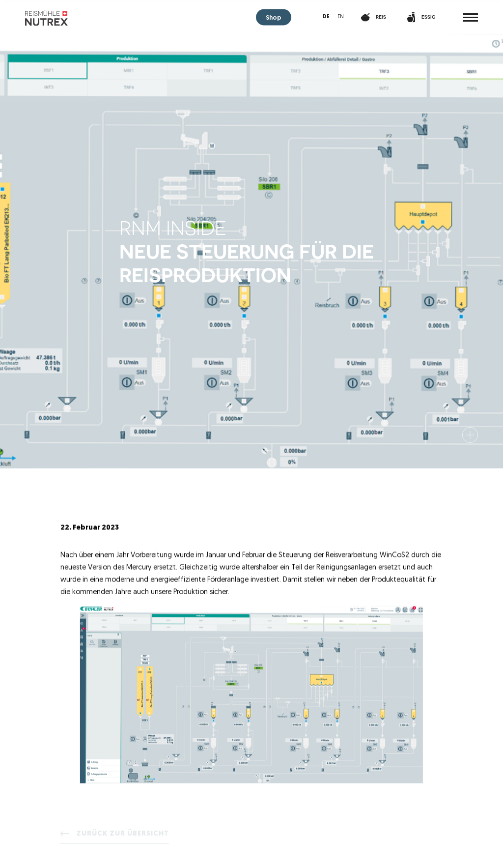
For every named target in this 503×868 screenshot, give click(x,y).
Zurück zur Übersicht (123, 835)
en (341, 17)
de (326, 17)
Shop (274, 18)
